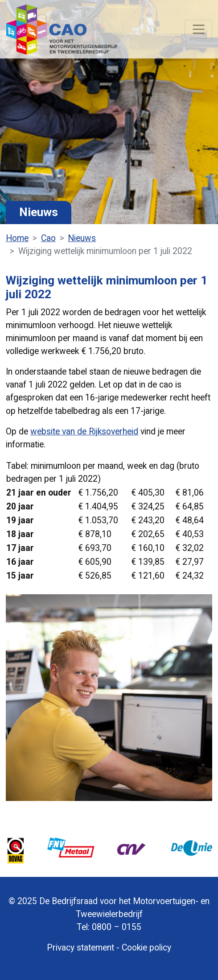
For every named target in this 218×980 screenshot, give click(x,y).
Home (17, 238)
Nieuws (82, 238)
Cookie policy (146, 948)
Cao (48, 238)
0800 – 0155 (117, 927)
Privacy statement (80, 948)
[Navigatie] (198, 29)
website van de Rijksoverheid (84, 432)
